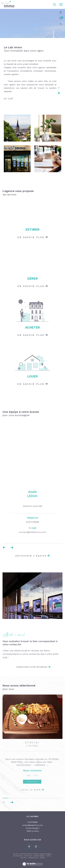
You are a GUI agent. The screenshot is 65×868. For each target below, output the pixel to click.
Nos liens (24, 858)
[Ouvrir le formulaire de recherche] (55, 4)
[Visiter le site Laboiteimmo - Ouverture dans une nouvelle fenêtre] (32, 862)
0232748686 (33, 822)
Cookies (42, 858)
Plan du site (28, 856)
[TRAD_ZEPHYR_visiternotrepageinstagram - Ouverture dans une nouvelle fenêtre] (36, 847)
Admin (49, 856)
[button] (12, 802)
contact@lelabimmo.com (32, 825)
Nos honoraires (18, 856)
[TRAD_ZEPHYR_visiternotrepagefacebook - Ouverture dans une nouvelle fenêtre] (29, 847)
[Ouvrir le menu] (61, 4)
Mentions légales (39, 856)
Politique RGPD (33, 858)
